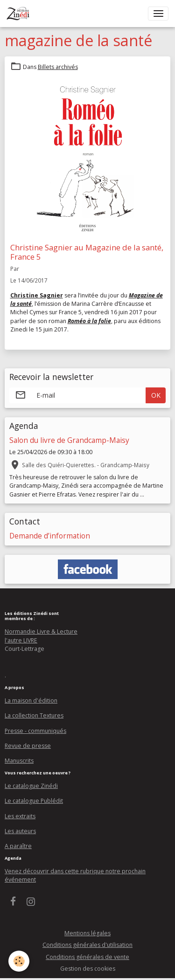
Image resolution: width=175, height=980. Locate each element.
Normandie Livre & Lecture (41, 631)
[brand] (20, 14)
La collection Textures (34, 715)
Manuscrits (19, 761)
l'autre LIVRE (21, 640)
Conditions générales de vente (87, 957)
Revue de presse (28, 746)
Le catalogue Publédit (34, 801)
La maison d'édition (31, 700)
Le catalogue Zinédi (31, 786)
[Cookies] (19, 961)
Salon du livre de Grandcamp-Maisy (69, 440)
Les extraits (20, 816)
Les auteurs (20, 831)
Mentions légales (87, 933)
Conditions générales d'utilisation (87, 945)
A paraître (18, 846)
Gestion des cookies (88, 969)
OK (156, 395)
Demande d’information (50, 536)
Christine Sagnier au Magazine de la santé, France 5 (87, 252)
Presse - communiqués (35, 731)
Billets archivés (58, 67)
